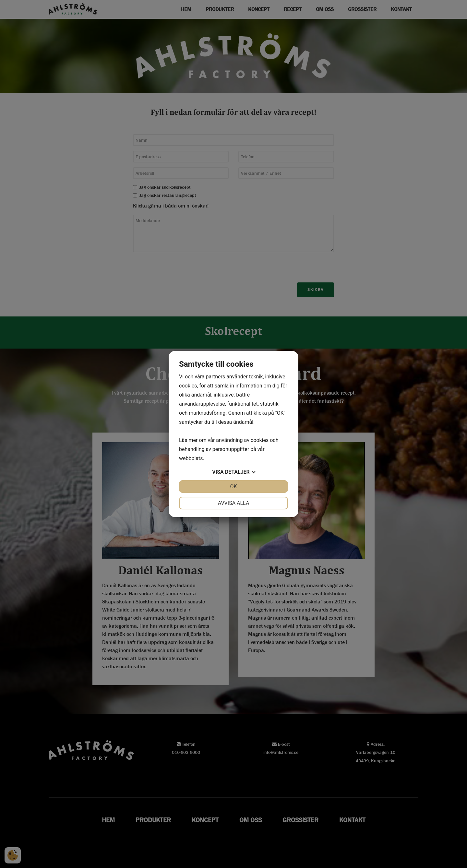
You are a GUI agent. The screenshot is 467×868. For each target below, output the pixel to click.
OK (233, 487)
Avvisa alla (234, 503)
